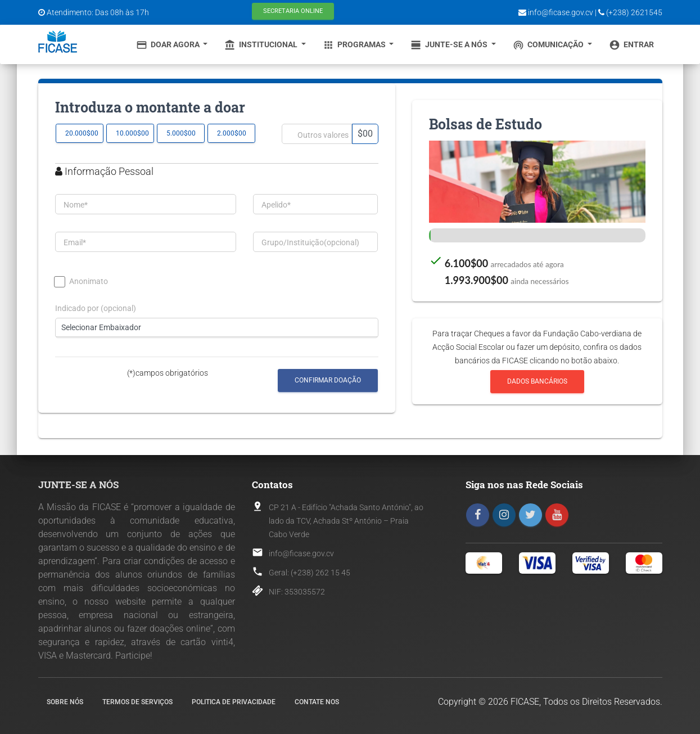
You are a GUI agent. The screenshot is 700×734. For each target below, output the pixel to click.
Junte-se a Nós (450, 45)
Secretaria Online (293, 11)
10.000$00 (132, 133)
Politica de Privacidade (234, 702)
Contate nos (317, 702)
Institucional (262, 45)
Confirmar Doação (328, 380)
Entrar (631, 45)
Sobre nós (65, 702)
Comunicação (549, 45)
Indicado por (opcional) (96, 309)
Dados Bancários (537, 382)
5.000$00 (181, 133)
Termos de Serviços (137, 702)
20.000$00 (82, 133)
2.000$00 (232, 133)
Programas (355, 45)
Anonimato (82, 282)
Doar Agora (169, 45)
